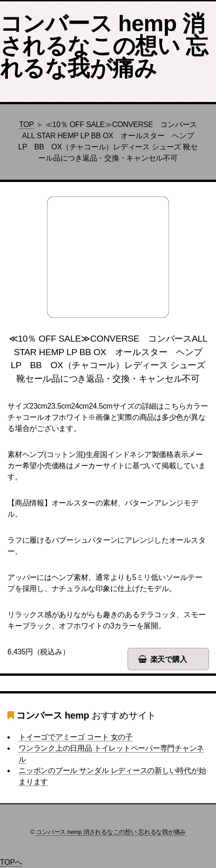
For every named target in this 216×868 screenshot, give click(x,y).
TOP (27, 124)
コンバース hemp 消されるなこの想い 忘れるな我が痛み (104, 46)
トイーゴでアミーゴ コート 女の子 (76, 737)
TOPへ (11, 862)
